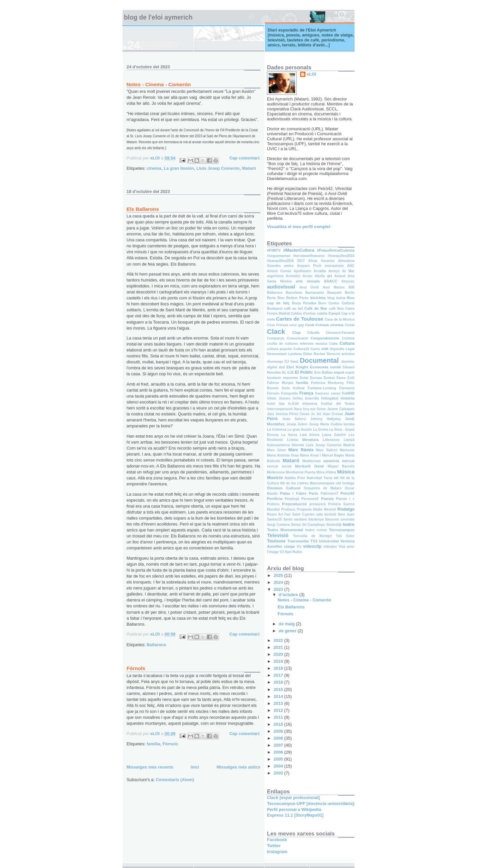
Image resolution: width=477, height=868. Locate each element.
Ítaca (298, 409)
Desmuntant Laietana (284, 354)
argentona (275, 276)
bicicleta (318, 298)
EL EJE (288, 372)
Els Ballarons (143, 209)
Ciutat (350, 325)
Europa (316, 378)
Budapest (275, 309)
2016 (279, 682)
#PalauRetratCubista (336, 250)
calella (322, 313)
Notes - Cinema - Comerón (159, 84)
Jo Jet (316, 414)
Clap (297, 333)
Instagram (277, 852)
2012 (279, 710)
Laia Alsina (310, 435)
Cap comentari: (245, 158)
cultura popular (280, 349)
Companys (276, 338)
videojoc (330, 547)
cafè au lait (293, 309)
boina (341, 298)
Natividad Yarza (319, 478)
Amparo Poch (309, 266)
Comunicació (298, 338)
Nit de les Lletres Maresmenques (307, 483)
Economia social (325, 367)
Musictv (275, 478)
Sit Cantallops (314, 525)
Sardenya (316, 519)
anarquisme (334, 266)
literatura (310, 440)
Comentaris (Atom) (175, 780)
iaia (282, 404)
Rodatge (346, 509)
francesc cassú (328, 393)
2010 (279, 724)
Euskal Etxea (335, 378)
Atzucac (348, 281)
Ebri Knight (297, 367)
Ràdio (318, 509)
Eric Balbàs (324, 372)
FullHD (348, 393)
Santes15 (274, 519)
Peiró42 (347, 493)
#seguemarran (279, 256)
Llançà (349, 440)
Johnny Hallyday (326, 419)
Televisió (278, 535)
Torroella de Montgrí (313, 536)
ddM (325, 349)
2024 (279, 582)
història (347, 398)
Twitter (274, 846)
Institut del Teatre (338, 404)
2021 (279, 647)
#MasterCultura (299, 250)
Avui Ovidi (309, 287)
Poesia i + (345, 499)
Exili (351, 378)
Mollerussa (276, 472)
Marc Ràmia (301, 450)
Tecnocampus (342, 530)
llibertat (298, 445)
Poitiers (273, 504)
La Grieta (320, 430)
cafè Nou (336, 309)
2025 (279, 575)
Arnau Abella (314, 276)
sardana (300, 519)
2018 (279, 668)
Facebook (277, 840)
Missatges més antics (238, 767)
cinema (154, 168)
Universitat (329, 541)
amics (289, 266)
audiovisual (281, 287)
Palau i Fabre (293, 493)
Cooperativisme (325, 338)
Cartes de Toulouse (300, 319)
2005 (279, 759)
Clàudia (313, 333)
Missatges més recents (150, 767)
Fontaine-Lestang (322, 388)
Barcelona (294, 293)
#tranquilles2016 (280, 261)
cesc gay (297, 325)
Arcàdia (320, 271)
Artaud (340, 276)
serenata (347, 519)
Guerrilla (312, 398)
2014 (279, 696)
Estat (304, 378)
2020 (279, 654)
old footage (345, 483)
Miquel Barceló (341, 466)
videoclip (312, 546)
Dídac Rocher (314, 354)
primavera (318, 504)
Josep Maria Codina (325, 424)
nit (336, 478)
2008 (279, 738)
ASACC (330, 281)
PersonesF (310, 499)
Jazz (271, 414)
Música (346, 472)
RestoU (330, 509)
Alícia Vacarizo (321, 261)
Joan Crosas (333, 414)
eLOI (312, 74)
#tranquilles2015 (341, 256)
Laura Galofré (334, 435)
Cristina (348, 338)
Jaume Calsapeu (341, 409)
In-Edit (293, 404)
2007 (279, 745)
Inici (195, 767)
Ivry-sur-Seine (315, 409)
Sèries (296, 525)
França (306, 393)
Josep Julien (297, 424)
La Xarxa (289, 435)
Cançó (334, 313)
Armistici (293, 276)
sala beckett (326, 514)
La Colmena (277, 430)
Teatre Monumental (285, 530)
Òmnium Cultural (284, 488)
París (313, 493)
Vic (299, 547)
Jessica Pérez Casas (293, 414)
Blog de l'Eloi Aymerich (158, 17)
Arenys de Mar (341, 271)
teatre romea (316, 530)
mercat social (279, 466)
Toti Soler (345, 536)
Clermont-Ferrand (340, 333)
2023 (279, 589)
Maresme (347, 450)
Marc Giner (277, 450)
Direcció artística (341, 354)
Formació (347, 388)
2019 (279, 661)
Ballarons (157, 645)
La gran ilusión (179, 168)
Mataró (249, 168)
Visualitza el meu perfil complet (299, 227)
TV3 (314, 541)
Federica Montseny (327, 383)
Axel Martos (334, 287)
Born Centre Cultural (336, 303)
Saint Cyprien (303, 514)
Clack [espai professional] (293, 798)
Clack (276, 331)
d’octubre (289, 595)
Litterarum (331, 440)
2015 (279, 689)
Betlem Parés (297, 298)
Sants (288, 519)
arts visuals (308, 281)
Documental (319, 360)
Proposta (304, 509)
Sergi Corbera (278, 525)
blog (331, 298)
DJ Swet (291, 362)
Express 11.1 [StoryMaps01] (295, 815)
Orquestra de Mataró (323, 488)
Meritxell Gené (310, 466)
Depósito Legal (342, 349)
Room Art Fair (279, 514)
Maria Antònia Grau (283, 455)
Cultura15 (301, 349)
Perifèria (275, 499)
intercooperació (280, 409)
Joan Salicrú (294, 419)
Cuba (334, 344)
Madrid (349, 445)
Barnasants (315, 293)
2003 (279, 773)
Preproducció (294, 504)
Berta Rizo (276, 298)
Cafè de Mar (316, 308)
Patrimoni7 (329, 494)
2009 (279, 731)
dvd (282, 367)
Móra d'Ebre (326, 472)
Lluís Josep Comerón (218, 168)
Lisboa (293, 440)
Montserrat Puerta (300, 472)
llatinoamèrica (278, 445)
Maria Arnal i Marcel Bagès (322, 455)
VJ (282, 552)
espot (339, 372)
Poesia (327, 499)
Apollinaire (303, 271)
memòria (331, 461)
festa (286, 388)
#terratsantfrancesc (309, 256)
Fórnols (136, 668)
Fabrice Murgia (280, 383)
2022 (279, 640)
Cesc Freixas (278, 325)
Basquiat (334, 293)
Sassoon (332, 519)
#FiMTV (274, 250)
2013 (279, 703)
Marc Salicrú (327, 450)
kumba (349, 424)
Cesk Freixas (317, 325)
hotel (271, 404)
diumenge (275, 362)
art (329, 276)
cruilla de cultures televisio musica (297, 344)
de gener (288, 631)
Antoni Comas (279, 271)
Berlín (350, 293)
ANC (351, 266)
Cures (315, 349)
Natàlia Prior (295, 478)
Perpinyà (292, 499)
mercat (348, 461)
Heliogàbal (330, 398)
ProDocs (288, 509)
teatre (349, 524)
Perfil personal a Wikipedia (294, 809)
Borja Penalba (304, 303)
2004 (279, 766)
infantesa (310, 404)
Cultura (347, 343)
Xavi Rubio (293, 552)
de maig (287, 624)
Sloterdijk (334, 525)
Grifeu (297, 398)
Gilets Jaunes (279, 398)
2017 (301, 261)
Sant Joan (346, 514)
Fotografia (290, 393)
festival (299, 388)
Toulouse (276, 541)
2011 (279, 717)
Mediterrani (312, 461)
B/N (351, 287)
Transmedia (298, 541)
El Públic (304, 372)
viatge (289, 546)
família (154, 744)
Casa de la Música (340, 319)
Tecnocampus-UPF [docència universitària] (311, 804)
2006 (279, 752)
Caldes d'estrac (303, 313)
